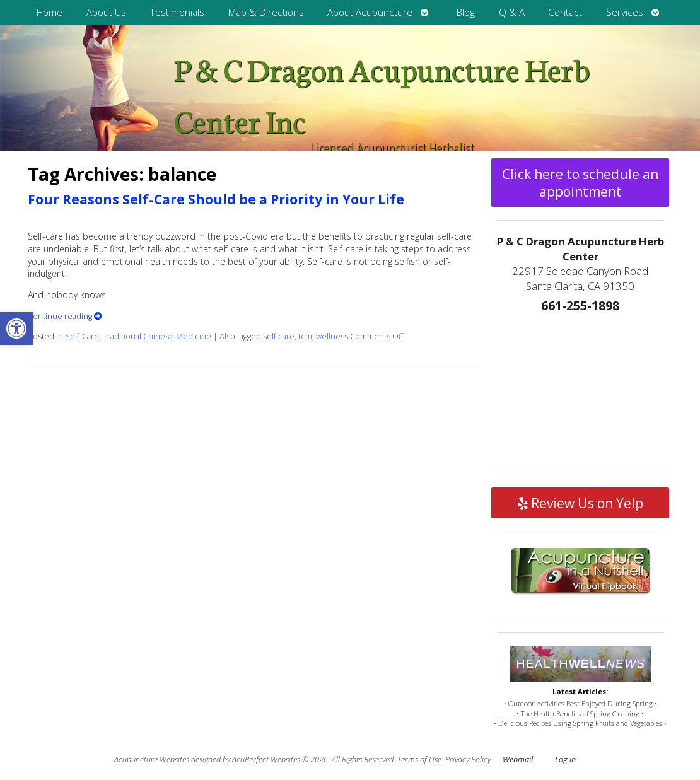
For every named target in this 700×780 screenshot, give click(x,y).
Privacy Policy (468, 760)
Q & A (512, 12)
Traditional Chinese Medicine (157, 336)
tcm (305, 336)
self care (279, 336)
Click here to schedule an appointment (580, 183)
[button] (16, 329)
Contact (565, 12)
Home (50, 12)
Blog (466, 12)
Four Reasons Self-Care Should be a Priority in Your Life (216, 199)
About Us (106, 12)
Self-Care (82, 336)
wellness (332, 336)
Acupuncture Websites (152, 760)
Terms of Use (419, 760)
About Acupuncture (370, 12)
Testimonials (177, 12)
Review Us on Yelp (580, 503)
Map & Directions (266, 12)
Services (625, 12)
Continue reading (65, 316)
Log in (565, 760)
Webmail (518, 760)
